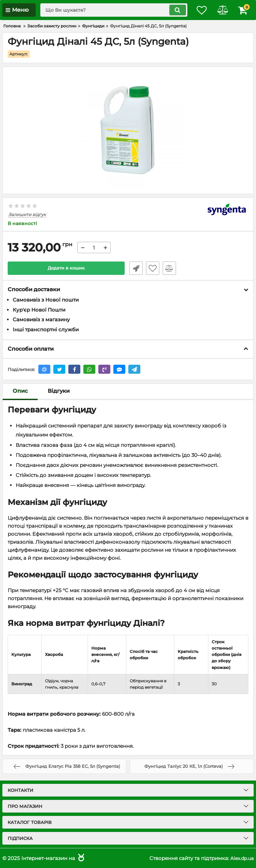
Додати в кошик (66, 268)
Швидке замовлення (135, 268)
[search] (110, 10)
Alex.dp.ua (241, 858)
